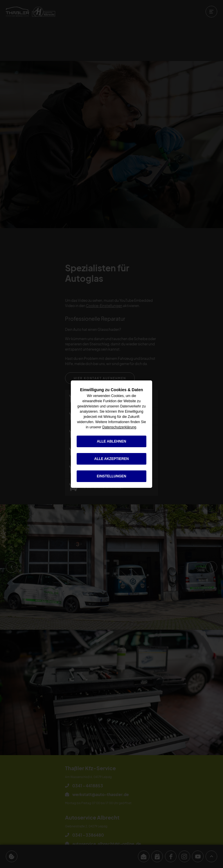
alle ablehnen (112, 441)
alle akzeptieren (112, 459)
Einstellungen (111, 476)
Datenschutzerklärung (119, 427)
